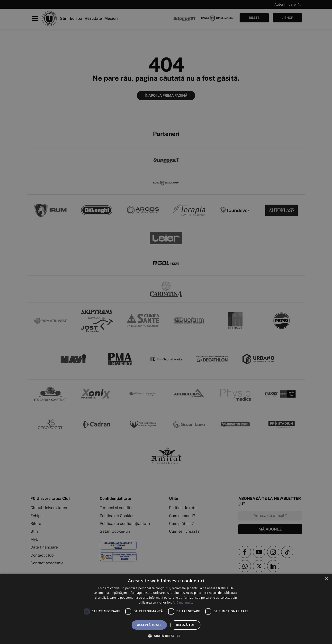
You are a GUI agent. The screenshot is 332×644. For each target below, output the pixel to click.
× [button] (327, 579)
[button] (166, 636)
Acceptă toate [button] (149, 625)
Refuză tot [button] (185, 625)
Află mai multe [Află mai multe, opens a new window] (183, 602)
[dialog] (166, 609)
